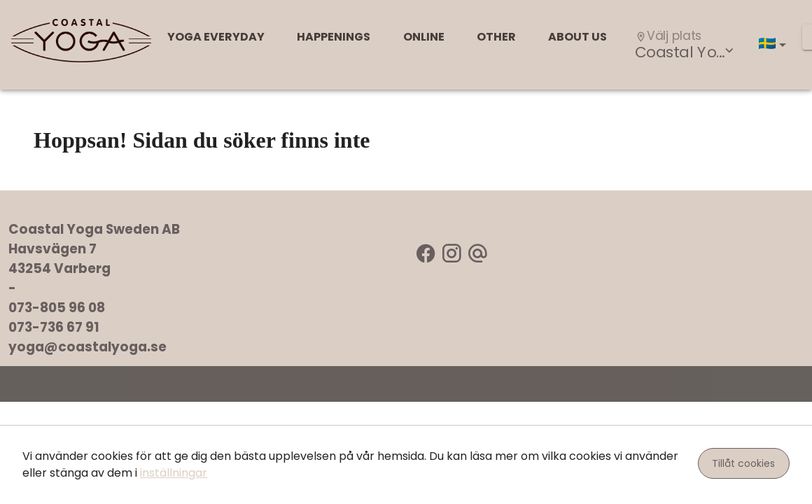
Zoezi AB (505, 384)
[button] (775, 45)
